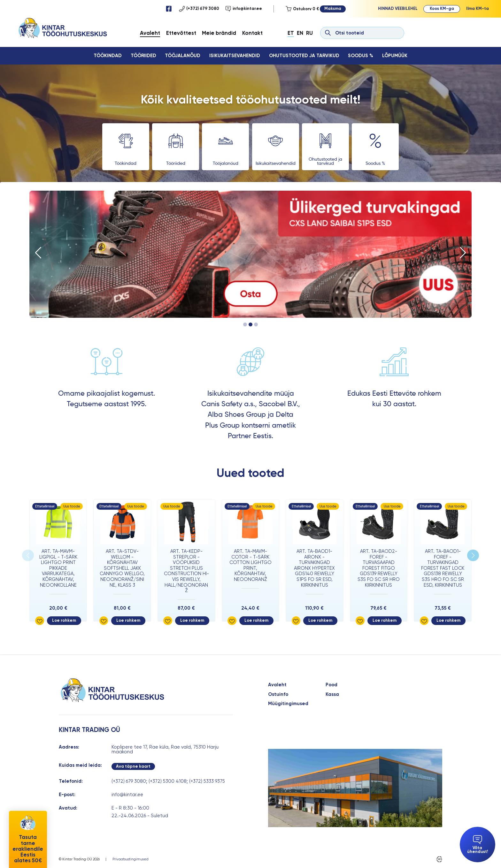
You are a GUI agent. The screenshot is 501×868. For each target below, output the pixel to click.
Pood (331, 685)
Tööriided (143, 56)
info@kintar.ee (244, 9)
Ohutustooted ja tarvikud (304, 56)
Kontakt (252, 33)
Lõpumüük (395, 56)
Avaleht (150, 33)
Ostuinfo (278, 694)
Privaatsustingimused (131, 859)
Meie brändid (219, 33)
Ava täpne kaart (133, 766)
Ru (309, 33)
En (300, 33)
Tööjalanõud (183, 56)
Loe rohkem (64, 620)
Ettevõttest (181, 33)
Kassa (332, 694)
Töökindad (108, 56)
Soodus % (361, 56)
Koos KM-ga (442, 8)
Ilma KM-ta (478, 8)
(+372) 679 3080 (199, 9)
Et (291, 33)
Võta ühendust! (478, 845)
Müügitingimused (288, 704)
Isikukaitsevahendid (235, 56)
